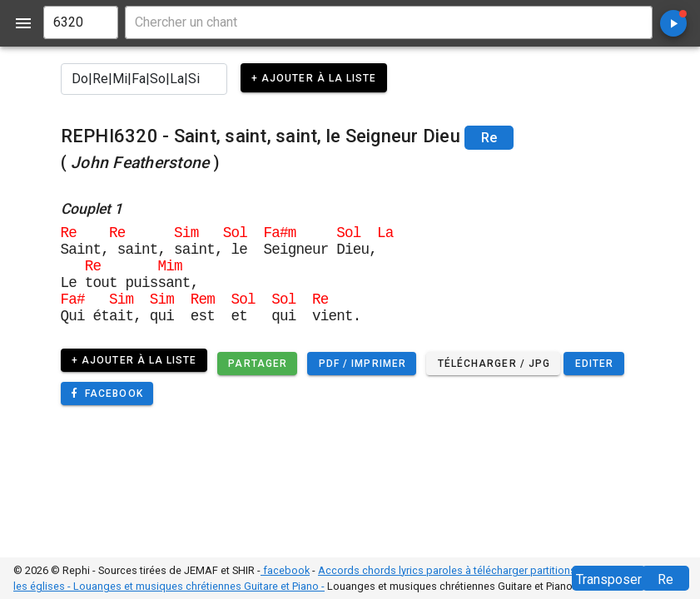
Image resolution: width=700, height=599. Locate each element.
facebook (285, 570)
